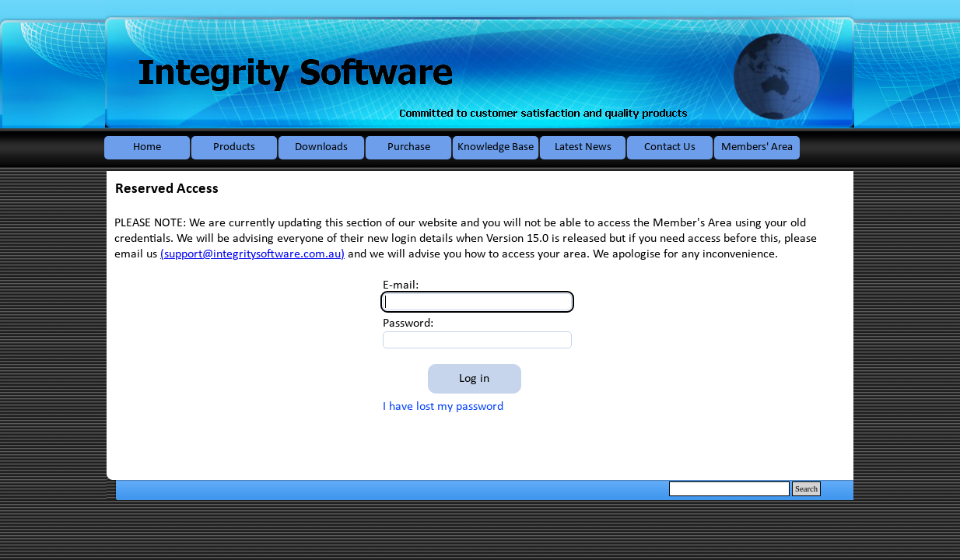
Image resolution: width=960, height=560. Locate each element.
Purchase (409, 147)
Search (806, 489)
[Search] (729, 489)
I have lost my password (443, 407)
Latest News (583, 147)
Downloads (321, 147)
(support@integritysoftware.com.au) (252, 254)
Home (147, 147)
